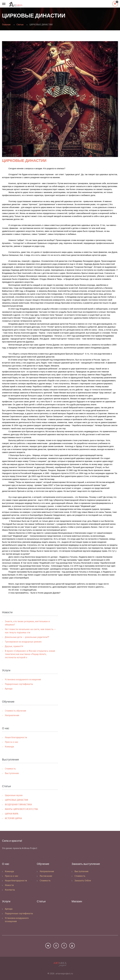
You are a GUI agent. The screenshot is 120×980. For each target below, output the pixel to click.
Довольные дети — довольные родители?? (27, 637)
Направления (12, 715)
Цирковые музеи (14, 795)
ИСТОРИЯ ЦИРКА (13, 818)
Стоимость (10, 769)
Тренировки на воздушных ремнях (23, 642)
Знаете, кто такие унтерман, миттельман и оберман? (27, 623)
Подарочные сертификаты (19, 684)
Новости (9, 885)
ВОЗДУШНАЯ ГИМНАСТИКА (18, 805)
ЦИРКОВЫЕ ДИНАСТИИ (24, 161)
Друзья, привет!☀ (14, 646)
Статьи (20, 25)
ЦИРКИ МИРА (12, 814)
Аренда (9, 689)
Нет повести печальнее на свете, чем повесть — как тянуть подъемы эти (30, 631)
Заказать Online (83, 881)
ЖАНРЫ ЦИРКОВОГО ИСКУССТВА (21, 809)
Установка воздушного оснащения (23, 679)
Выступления (12, 773)
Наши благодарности (16, 737)
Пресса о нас (12, 742)
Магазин (77, 901)
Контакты (10, 890)
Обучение (43, 864)
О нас (6, 864)
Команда (9, 747)
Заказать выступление (86, 864)
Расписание (46, 876)
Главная (6, 25)
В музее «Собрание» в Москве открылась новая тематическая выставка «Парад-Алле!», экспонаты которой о (30, 654)
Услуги (6, 901)
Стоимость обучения (16, 711)
